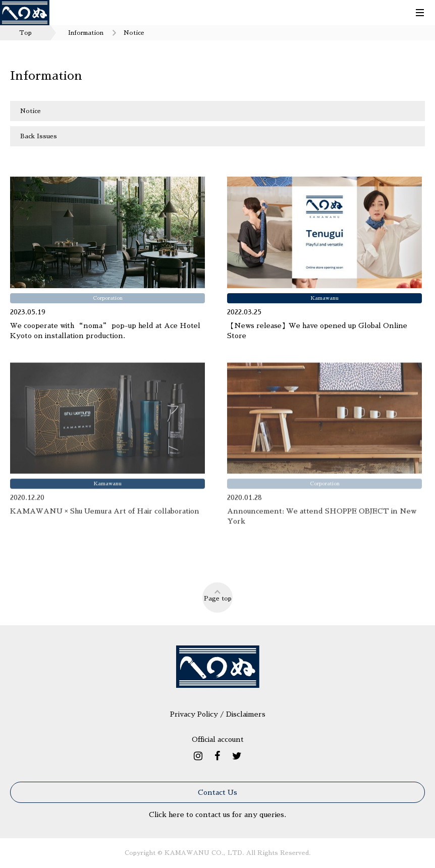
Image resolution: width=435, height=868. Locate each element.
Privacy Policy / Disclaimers (218, 714)
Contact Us (217, 792)
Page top (218, 595)
